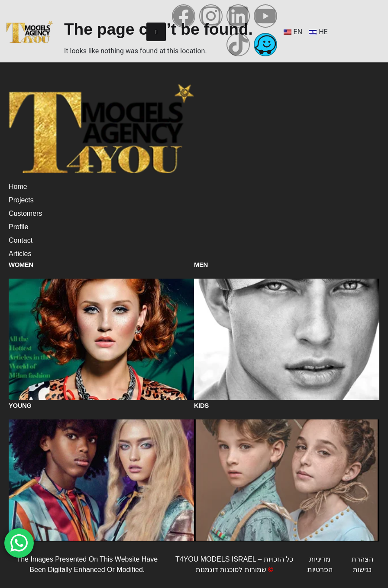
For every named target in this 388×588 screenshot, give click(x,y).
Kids (201, 405)
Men (201, 265)
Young (20, 405)
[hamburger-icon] (156, 32)
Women (21, 265)
